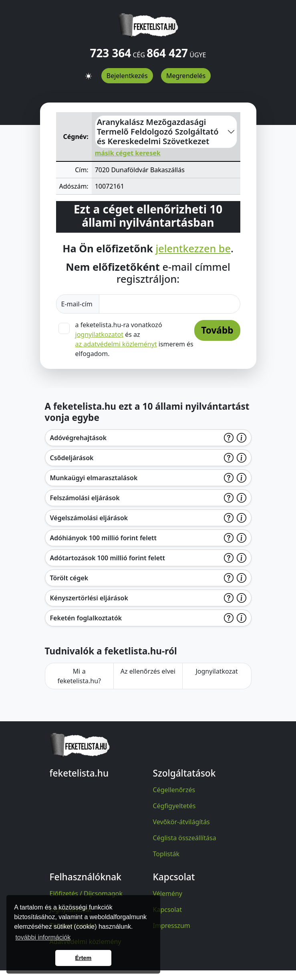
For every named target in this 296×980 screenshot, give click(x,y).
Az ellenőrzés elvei (148, 671)
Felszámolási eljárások (85, 498)
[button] (89, 73)
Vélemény (168, 893)
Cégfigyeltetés (174, 806)
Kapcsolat (168, 910)
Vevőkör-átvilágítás (181, 822)
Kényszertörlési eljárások (89, 598)
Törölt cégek (69, 578)
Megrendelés (186, 76)
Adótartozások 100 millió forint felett (108, 558)
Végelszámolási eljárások (89, 518)
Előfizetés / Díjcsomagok (86, 893)
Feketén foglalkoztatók (86, 618)
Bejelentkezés (127, 76)
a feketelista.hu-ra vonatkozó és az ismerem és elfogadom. (134, 339)
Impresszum (172, 926)
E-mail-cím (78, 304)
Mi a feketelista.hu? (79, 676)
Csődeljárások (72, 458)
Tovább (217, 330)
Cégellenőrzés (174, 790)
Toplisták (166, 854)
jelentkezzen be (193, 248)
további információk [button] (43, 937)
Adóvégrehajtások (79, 438)
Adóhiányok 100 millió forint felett (104, 538)
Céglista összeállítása (185, 838)
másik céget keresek (128, 153)
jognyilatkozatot (100, 334)
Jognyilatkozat (216, 671)
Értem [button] (84, 958)
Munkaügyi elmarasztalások (94, 478)
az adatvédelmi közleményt (116, 344)
